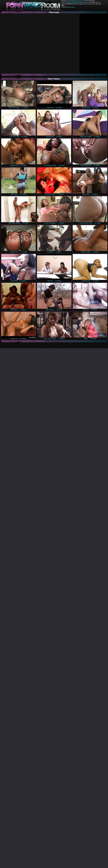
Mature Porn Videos (77, 2)
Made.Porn (86, 2)
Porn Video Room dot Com (75, 1)
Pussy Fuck (72, 7)
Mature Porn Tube (66, 2)
